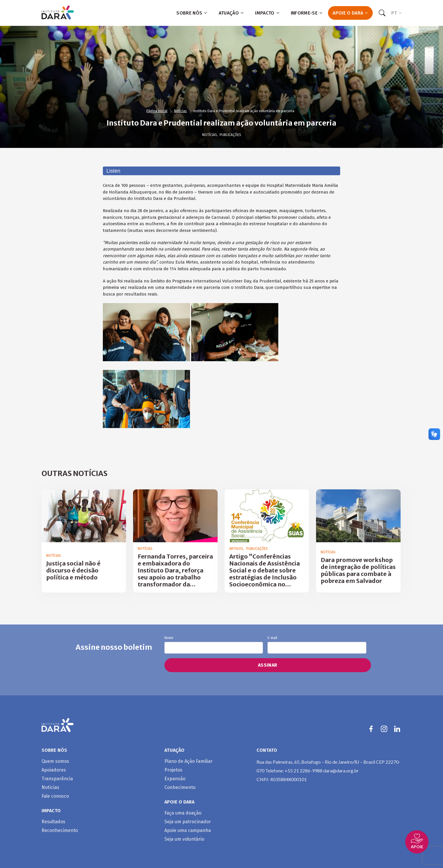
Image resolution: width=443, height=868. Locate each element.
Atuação (231, 13)
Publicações (230, 135)
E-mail (317, 645)
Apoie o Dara (350, 13)
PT (397, 13)
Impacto (267, 13)
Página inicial (157, 111)
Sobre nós (192, 13)
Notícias (180, 111)
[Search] (382, 13)
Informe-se (307, 13)
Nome (214, 645)
